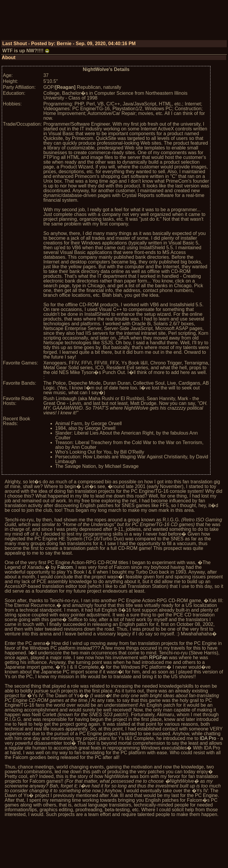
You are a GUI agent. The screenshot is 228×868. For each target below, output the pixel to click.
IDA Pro (208, 738)
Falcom (65, 567)
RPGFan (158, 658)
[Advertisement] (114, 22)
